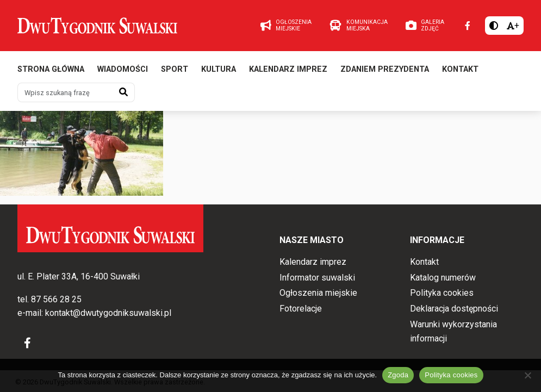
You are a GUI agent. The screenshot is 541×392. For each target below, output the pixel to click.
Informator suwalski (317, 278)
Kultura (219, 69)
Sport (175, 69)
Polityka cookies (442, 293)
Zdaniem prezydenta (385, 69)
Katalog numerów (443, 278)
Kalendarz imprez (288, 69)
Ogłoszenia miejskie (318, 293)
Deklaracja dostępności (454, 309)
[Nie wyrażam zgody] (527, 375)
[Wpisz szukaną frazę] (65, 92)
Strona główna (51, 69)
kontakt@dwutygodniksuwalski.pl (108, 313)
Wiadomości (123, 69)
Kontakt (460, 69)
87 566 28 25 (56, 299)
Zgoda (398, 375)
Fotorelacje (301, 309)
